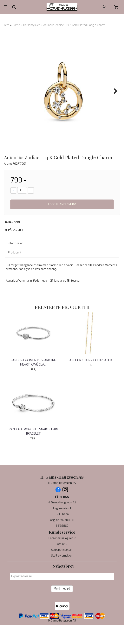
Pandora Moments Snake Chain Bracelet (33, 451)
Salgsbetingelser (62, 569)
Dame (16, 25)
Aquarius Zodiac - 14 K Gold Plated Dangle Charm (74, 25)
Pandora (15, 242)
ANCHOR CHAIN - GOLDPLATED (91, 380)
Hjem (6, 25)
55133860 (62, 545)
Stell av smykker (62, 575)
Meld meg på (62, 608)
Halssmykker (32, 25)
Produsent (15, 272)
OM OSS (62, 563)
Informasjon (16, 263)
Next (114, 91)
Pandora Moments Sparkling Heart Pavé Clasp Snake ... (33, 382)
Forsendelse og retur (62, 558)
